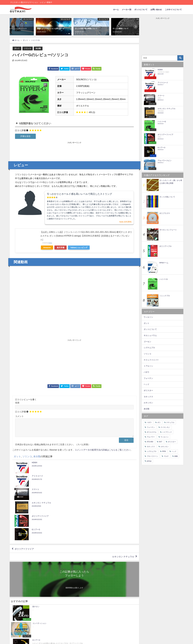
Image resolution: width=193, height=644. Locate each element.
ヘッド (146, 384)
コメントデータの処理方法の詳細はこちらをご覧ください (103, 453)
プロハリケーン (152, 456)
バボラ (146, 372)
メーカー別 (127, 10)
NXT (161, 442)
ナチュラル (170, 422)
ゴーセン (147, 342)
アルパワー (151, 437)
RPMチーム (164, 263)
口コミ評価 (20, 130)
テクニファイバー (151, 360)
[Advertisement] (74, 150)
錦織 (176, 456)
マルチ (166, 456)
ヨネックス (148, 397)
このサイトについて (173, 10)
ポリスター (148, 390)
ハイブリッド (167, 432)
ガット (17, 48)
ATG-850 (150, 442)
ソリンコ (27, 48)
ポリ (159, 422)
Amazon (47, 248)
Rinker (50, 243)
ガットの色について (167, 197)
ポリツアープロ (165, 246)
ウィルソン (148, 317)
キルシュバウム (150, 335)
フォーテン (148, 378)
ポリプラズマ (165, 213)
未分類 (38, 48)
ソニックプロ (165, 296)
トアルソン (148, 366)
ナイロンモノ (165, 427)
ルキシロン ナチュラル (123, 520)
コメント (19, 416)
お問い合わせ (156, 10)
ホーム (116, 10)
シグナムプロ (149, 348)
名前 (17, 403)
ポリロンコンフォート (168, 230)
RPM (164, 451)
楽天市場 (61, 248)
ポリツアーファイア (24, 512)
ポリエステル (152, 432)
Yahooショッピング (79, 248)
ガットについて (141, 10)
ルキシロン (148, 403)
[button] (13, 27)
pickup (149, 461)
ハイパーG (164, 279)
